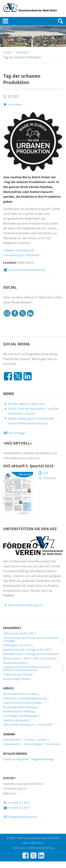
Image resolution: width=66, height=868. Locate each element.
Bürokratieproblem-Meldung (20, 707)
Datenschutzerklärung (41, 848)
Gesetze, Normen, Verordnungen (22, 703)
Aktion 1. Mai (31, 658)
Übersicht (47, 478)
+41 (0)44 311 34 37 (16, 808)
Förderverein (53, 744)
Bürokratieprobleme (15, 663)
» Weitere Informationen (19, 250)
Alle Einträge (14, 433)
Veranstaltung (12, 105)
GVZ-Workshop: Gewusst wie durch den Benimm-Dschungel (31, 639)
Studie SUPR (45, 725)
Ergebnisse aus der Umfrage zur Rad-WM (26, 650)
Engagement (12, 628)
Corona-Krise (48, 658)
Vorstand (30, 740)
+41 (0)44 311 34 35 (16, 803)
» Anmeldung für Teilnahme (21, 255)
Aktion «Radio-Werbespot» (19, 725)
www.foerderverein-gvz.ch (23, 605)
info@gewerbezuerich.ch (20, 817)
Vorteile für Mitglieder (16, 759)
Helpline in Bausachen (16, 720)
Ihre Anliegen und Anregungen (21, 716)
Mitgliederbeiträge (43, 759)
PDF (43, 473)
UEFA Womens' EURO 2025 (18, 634)
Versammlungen (33, 744)
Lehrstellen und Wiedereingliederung (25, 698)
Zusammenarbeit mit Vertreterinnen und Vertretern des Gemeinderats (27, 669)
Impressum (19, 848)
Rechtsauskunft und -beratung (21, 694)
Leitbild (42, 740)
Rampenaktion (12, 658)
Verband (9, 734)
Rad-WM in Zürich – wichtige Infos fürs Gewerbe (30, 654)
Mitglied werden (15, 754)
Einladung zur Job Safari (17, 645)
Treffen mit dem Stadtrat (18, 675)
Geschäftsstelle (12, 740)
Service (9, 688)
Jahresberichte (12, 744)
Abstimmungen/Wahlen (17, 679)
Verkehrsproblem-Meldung (19, 711)
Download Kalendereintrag (24, 270)
